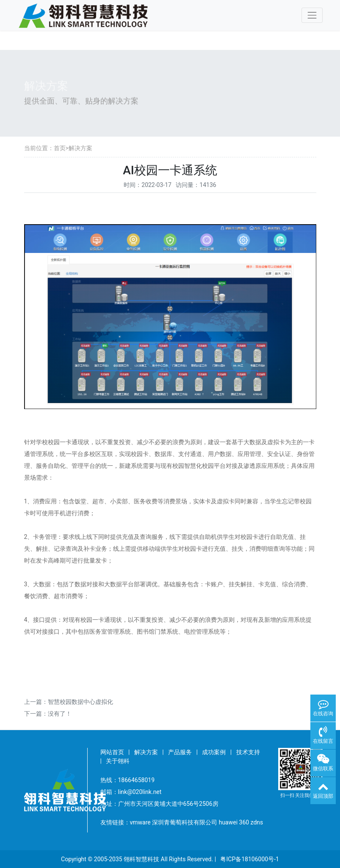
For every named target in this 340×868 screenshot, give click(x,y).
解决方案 (80, 148)
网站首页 (112, 752)
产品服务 (180, 752)
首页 (60, 148)
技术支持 (248, 752)
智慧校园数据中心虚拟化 (80, 702)
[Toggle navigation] (312, 15)
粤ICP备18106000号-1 (249, 859)
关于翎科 (118, 761)
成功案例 (214, 752)
